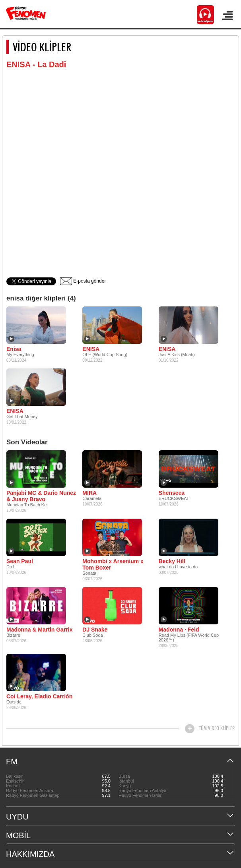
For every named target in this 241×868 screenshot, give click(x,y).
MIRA (89, 493)
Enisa (14, 349)
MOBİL (18, 835)
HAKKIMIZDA (30, 854)
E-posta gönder (83, 281)
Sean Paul (20, 561)
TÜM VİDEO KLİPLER (217, 728)
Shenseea (172, 493)
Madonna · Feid (179, 630)
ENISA (91, 349)
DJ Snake (95, 630)
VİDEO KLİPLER (42, 47)
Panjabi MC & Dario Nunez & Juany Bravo (41, 496)
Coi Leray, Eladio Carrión (39, 696)
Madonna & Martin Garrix (39, 630)
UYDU (17, 817)
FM (12, 761)
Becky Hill (172, 561)
